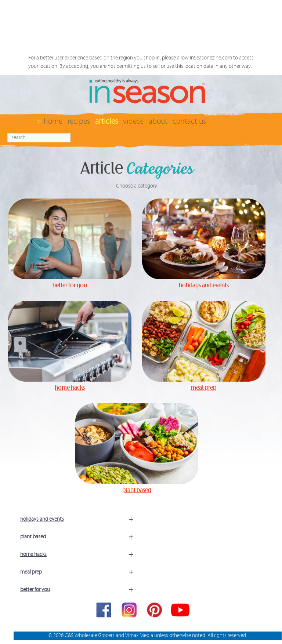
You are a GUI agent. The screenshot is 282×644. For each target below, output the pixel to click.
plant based (80, 537)
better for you (80, 590)
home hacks (80, 554)
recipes (79, 121)
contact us (189, 121)
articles (106, 121)
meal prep (80, 572)
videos (133, 121)
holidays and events (80, 519)
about (158, 121)
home (53, 121)
